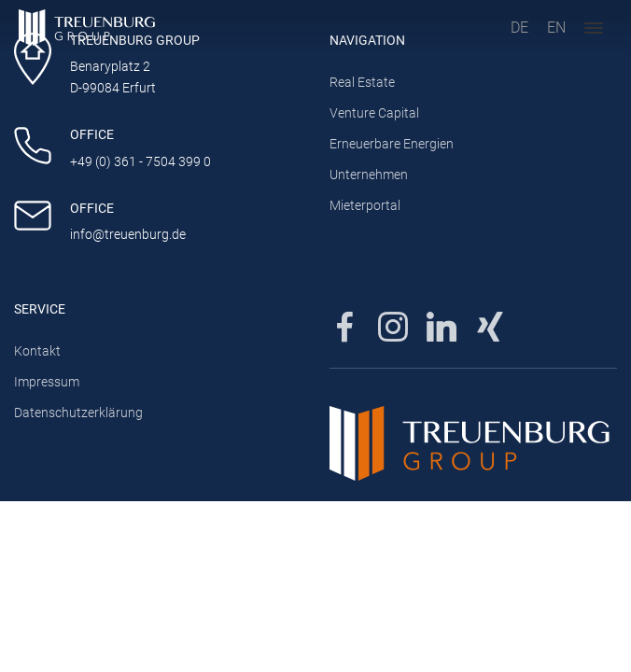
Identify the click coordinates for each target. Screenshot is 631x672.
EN (556, 28)
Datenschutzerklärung (78, 413)
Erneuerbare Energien (392, 144)
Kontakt (37, 351)
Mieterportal (365, 206)
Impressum (47, 382)
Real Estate (362, 83)
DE (519, 28)
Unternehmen (369, 175)
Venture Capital (374, 113)
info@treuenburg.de (128, 235)
